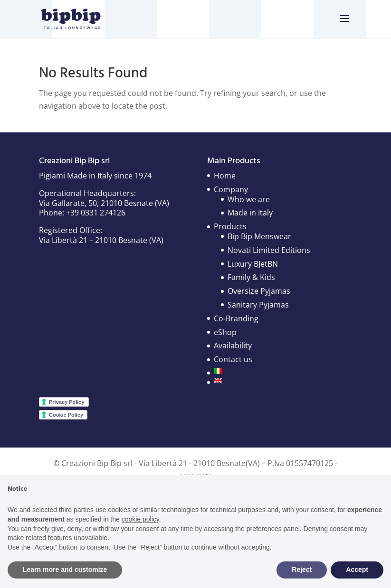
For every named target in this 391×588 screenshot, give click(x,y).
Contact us (233, 359)
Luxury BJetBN (253, 264)
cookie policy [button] (140, 519)
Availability (233, 345)
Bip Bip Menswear (259, 236)
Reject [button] (302, 569)
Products (230, 226)
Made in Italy (250, 213)
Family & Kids (251, 277)
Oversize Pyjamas (259, 291)
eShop (225, 332)
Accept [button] (357, 569)
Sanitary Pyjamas (258, 305)
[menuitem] (262, 371)
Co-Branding (236, 318)
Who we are (249, 199)
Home (225, 176)
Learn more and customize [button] (65, 569)
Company (231, 189)
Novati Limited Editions (269, 250)
